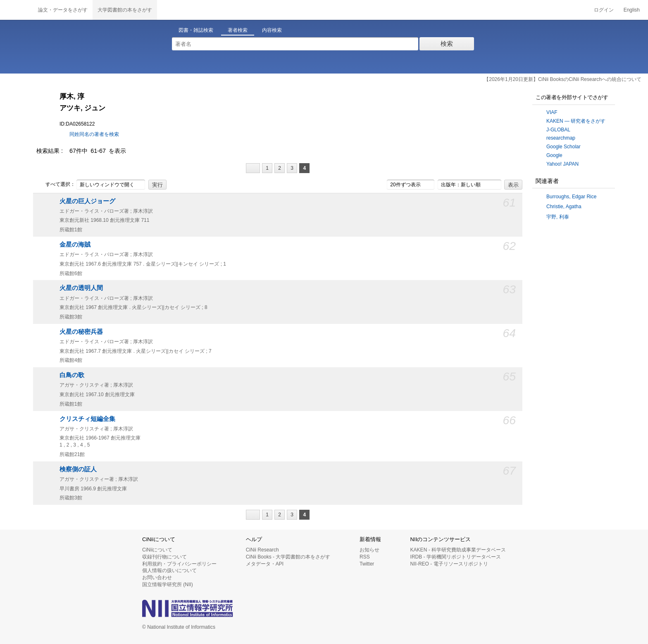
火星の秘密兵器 (81, 332)
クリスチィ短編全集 (87, 419)
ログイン (604, 10)
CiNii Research (262, 550)
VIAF (552, 112)
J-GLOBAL (558, 130)
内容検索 (272, 30)
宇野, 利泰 (558, 217)
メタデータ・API (265, 564)
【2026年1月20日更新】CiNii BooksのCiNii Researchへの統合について (563, 79)
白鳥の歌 (72, 375)
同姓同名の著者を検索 (94, 134)
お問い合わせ (157, 577)
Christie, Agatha (564, 207)
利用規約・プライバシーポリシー (179, 564)
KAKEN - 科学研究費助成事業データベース (458, 550)
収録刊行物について (164, 557)
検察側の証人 (78, 469)
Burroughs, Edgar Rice (571, 197)
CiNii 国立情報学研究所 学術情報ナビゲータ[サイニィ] (17, 10)
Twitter (367, 564)
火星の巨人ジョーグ (87, 201)
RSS (365, 557)
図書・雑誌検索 (196, 30)
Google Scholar (563, 147)
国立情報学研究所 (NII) (168, 585)
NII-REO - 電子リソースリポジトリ (449, 564)
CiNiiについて (157, 550)
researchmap (561, 138)
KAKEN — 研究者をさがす (576, 121)
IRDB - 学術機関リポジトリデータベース (456, 557)
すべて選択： (56, 185)
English (632, 10)
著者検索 (238, 30)
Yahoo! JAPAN (562, 164)
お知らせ (369, 550)
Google (554, 155)
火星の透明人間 (81, 288)
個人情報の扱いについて (169, 570)
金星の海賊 (75, 245)
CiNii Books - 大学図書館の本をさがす (288, 557)
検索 (447, 44)
